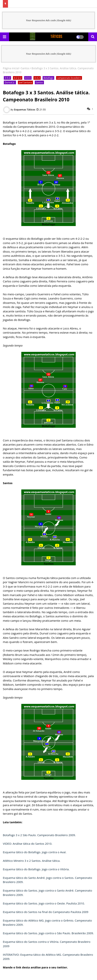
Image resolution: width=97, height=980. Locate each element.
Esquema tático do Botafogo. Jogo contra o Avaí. (35, 852)
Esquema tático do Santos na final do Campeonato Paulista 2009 (46, 912)
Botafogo (48, 78)
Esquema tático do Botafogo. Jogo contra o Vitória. (36, 869)
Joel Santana (25, 82)
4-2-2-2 (18, 78)
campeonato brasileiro (69, 78)
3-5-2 (7, 78)
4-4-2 (37, 78)
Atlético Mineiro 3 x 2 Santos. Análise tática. (32, 861)
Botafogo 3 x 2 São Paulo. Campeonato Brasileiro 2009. (39, 835)
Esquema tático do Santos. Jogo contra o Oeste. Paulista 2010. (44, 903)
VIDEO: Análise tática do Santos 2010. (28, 844)
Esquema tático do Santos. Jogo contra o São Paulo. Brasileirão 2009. (48, 933)
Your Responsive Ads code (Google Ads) (48, 20)
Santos (25, 68)
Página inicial (11, 68)
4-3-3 (28, 78)
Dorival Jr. (10, 82)
